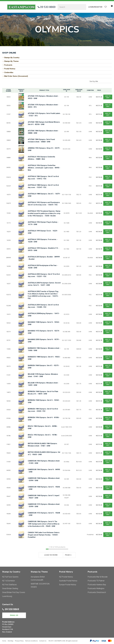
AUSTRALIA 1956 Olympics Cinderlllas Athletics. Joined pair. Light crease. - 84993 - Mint (44, 168)
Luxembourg (7, 596)
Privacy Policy (19, 641)
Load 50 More (51, 555)
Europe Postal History (68, 585)
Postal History (10, 69)
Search (83, 7)
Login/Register (95, 7)
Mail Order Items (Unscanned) (16, 76)
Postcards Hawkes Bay (97, 585)
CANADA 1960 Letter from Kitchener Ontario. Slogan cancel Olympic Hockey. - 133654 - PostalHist (44, 535)
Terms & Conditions (31, 641)
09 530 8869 (48, 7)
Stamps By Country (12, 58)
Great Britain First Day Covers (14, 592)
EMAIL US (14, 615)
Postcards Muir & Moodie (98, 577)
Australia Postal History (68, 581)
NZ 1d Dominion (9, 581)
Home (4, 641)
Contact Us (43, 641)
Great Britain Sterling (10, 588)
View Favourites (106, 7)
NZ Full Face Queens (10, 577)
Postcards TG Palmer (96, 581)
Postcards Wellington (96, 588)
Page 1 (68, 555)
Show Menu (4, 7)
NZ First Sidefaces (9, 585)
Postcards (8, 65)
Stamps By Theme (11, 61)
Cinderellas (9, 72)
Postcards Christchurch (97, 592)
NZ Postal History (66, 577)
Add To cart (108, 97)
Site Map (11, 641)
